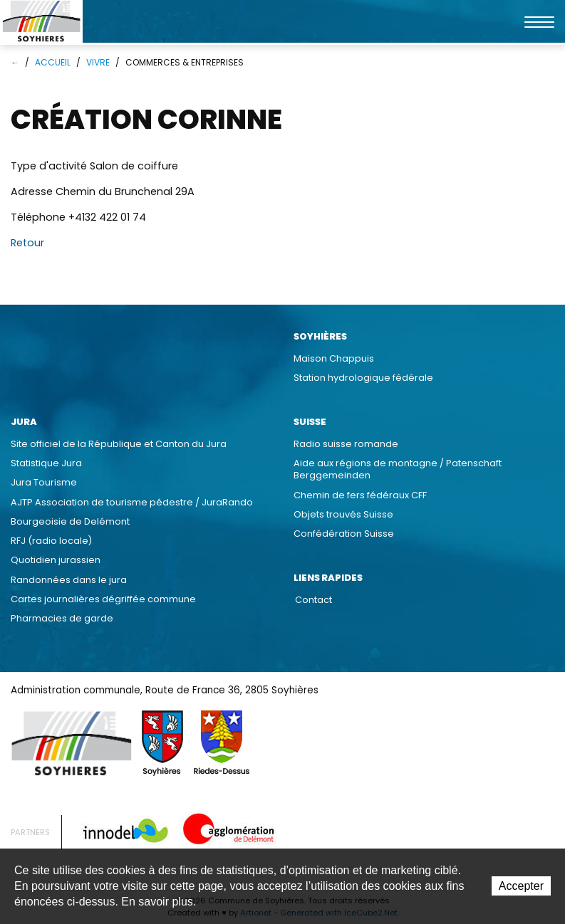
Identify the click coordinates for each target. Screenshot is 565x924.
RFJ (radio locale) (51, 541)
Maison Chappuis (334, 358)
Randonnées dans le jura (69, 580)
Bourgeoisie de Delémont (70, 521)
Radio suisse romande (346, 444)
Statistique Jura (46, 463)
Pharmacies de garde (62, 618)
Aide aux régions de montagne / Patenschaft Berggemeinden (398, 469)
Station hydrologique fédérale (363, 378)
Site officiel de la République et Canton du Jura (119, 444)
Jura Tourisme (44, 482)
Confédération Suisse (344, 534)
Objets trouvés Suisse (343, 514)
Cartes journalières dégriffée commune (103, 599)
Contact (313, 600)
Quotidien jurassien (56, 560)
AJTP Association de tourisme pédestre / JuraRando (132, 502)
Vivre (98, 62)
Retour (27, 243)
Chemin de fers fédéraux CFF (360, 495)
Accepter (521, 886)
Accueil (53, 62)
